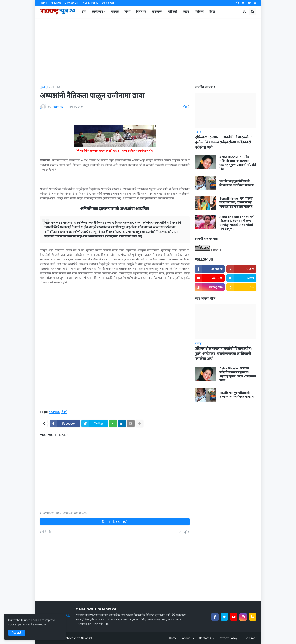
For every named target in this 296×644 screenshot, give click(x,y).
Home (43, 3)
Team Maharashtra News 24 (74, 638)
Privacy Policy (90, 3)
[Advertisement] (148, 52)
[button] (244, 12)
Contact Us (71, 3)
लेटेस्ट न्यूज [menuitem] (97, 12)
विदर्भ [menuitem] (127, 12)
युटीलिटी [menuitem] (172, 12)
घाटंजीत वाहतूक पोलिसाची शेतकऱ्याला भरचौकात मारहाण (236, 183)
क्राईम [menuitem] (186, 12)
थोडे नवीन (47, 532)
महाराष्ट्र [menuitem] (115, 12)
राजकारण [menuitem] (157, 12)
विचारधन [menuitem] (141, 12)
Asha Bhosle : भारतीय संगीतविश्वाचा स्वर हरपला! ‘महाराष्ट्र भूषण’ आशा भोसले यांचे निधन (238, 163)
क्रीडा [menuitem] (212, 12)
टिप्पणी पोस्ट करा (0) (115, 522)
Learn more (39, 624)
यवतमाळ (55, 87)
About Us (56, 3)
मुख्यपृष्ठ (44, 87)
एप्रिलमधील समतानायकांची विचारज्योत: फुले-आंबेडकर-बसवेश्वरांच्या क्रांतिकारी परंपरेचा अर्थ (223, 142)
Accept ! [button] (17, 633)
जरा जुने (183, 532)
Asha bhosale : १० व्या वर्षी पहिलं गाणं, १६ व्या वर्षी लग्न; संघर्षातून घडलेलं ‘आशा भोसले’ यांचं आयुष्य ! (237, 223)
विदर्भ (64, 412)
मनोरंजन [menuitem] (199, 12)
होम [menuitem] (84, 12)
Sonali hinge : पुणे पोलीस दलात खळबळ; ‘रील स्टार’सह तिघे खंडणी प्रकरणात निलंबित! (236, 203)
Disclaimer (108, 3)
